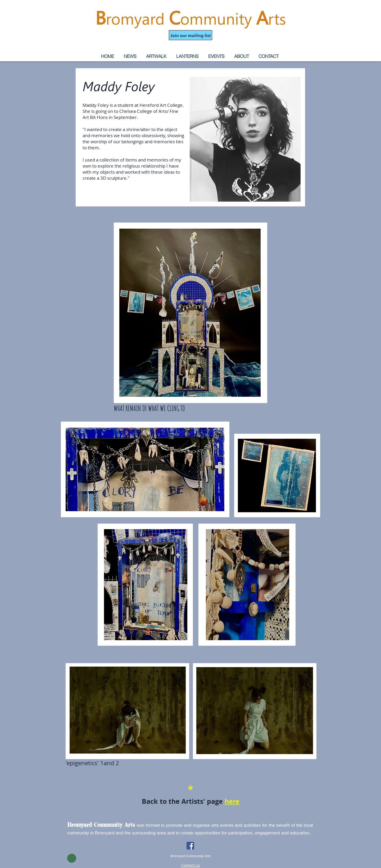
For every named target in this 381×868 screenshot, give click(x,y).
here (232, 801)
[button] (190, 35)
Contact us (191, 865)
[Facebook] (190, 846)
